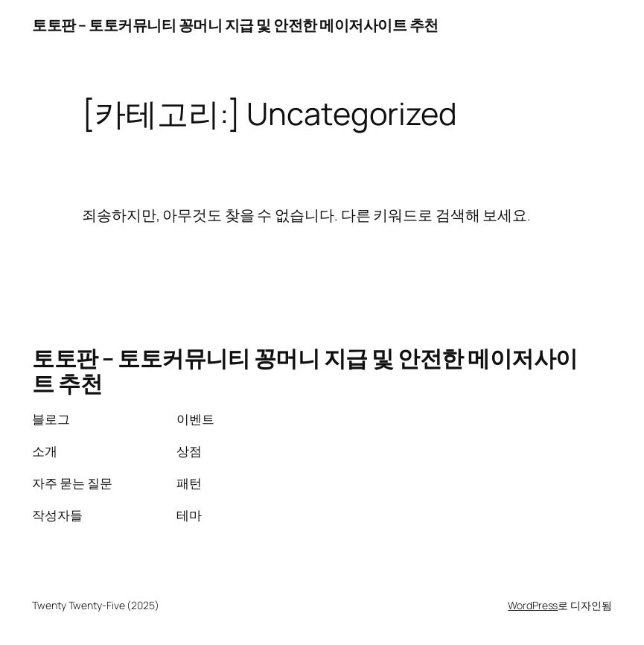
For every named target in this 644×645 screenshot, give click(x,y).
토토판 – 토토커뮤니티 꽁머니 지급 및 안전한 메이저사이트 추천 (235, 25)
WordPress (533, 605)
